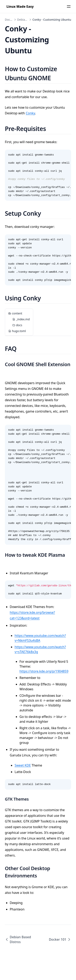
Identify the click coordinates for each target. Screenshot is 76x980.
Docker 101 (60, 939)
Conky (30, 113)
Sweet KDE (23, 765)
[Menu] (69, 6)
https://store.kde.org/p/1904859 (44, 671)
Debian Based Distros (18, 939)
